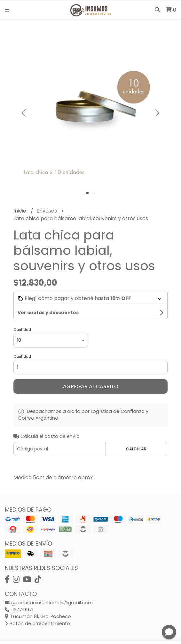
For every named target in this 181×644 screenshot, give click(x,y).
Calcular (136, 449)
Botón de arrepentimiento (37, 623)
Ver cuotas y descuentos (48, 313)
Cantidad (22, 330)
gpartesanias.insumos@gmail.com (49, 603)
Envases (47, 211)
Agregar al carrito (91, 386)
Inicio (20, 211)
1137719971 (19, 610)
